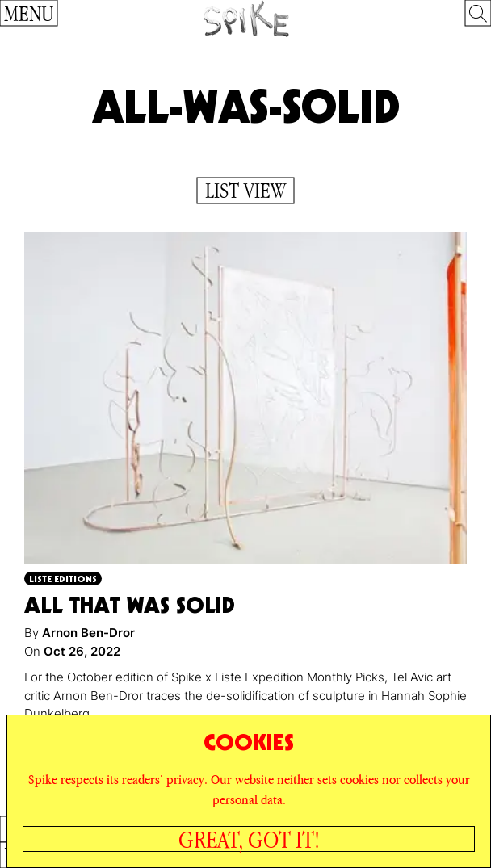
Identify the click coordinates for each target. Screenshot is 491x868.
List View (245, 191)
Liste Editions (63, 579)
